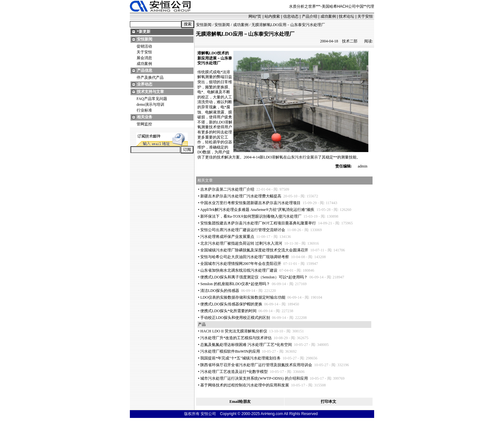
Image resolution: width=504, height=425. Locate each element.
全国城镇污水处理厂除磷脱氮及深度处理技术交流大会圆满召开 (254, 250)
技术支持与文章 (150, 92)
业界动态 (145, 84)
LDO (213, 53)
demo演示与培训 (151, 104)
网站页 (255, 16)
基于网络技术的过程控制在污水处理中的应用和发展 (245, 385)
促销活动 (144, 46)
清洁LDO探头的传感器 (220, 291)
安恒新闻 (145, 39)
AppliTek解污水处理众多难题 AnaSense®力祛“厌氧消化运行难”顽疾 (257, 210)
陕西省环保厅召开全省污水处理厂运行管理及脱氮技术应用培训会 (256, 365)
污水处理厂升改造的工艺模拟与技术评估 (236, 338)
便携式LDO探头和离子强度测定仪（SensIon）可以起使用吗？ (254, 277)
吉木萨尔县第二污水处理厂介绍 (227, 189)
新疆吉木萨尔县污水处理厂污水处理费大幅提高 (241, 196)
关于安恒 (365, 16)
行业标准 (144, 110)
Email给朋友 (240, 402)
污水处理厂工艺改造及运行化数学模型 (234, 372)
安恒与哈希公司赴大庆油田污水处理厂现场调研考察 (245, 257)
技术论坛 (346, 16)
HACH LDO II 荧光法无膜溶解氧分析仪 (234, 331)
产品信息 (145, 70)
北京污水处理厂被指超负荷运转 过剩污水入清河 (241, 243)
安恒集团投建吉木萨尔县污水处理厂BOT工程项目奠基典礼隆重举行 (258, 223)
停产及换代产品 (150, 77)
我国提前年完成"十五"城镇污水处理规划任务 (240, 358)
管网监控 (144, 124)
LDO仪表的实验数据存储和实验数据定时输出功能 (243, 297)
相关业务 (145, 117)
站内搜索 (272, 16)
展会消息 (144, 58)
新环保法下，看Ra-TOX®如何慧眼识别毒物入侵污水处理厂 (251, 216)
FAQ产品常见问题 (152, 99)
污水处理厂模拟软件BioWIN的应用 (230, 351)
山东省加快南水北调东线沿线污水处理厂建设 (239, 270)
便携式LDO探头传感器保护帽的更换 (231, 304)
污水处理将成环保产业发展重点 (227, 237)
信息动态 (291, 16)
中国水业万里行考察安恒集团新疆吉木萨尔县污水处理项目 (250, 203)
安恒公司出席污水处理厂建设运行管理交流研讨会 (243, 230)
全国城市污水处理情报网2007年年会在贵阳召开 (241, 264)
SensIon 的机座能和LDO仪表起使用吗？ (235, 284)
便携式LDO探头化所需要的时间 (228, 311)
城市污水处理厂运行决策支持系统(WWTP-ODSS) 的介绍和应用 (254, 378)
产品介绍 (310, 16)
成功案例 (328, 16)
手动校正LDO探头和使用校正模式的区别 (235, 318)
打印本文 (328, 402)
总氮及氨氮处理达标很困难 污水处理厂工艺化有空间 (246, 345)
